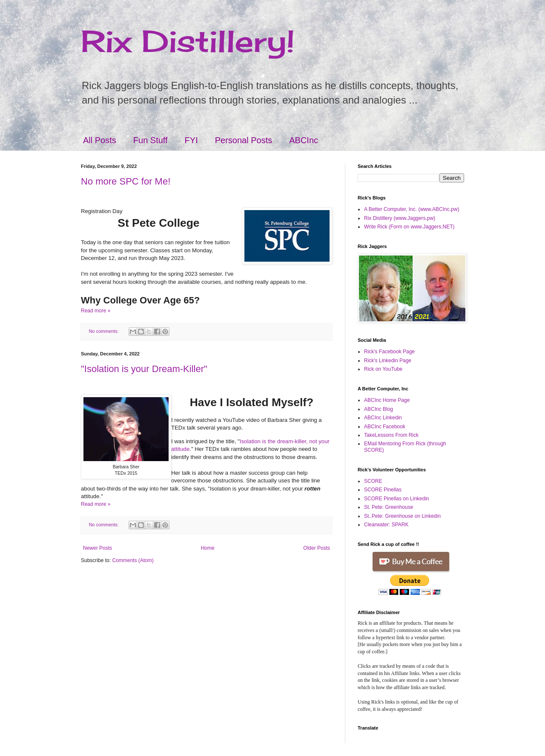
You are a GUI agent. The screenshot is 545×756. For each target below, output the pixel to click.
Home (208, 548)
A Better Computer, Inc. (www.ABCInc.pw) (412, 209)
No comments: (105, 331)
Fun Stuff (151, 140)
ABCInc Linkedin (383, 418)
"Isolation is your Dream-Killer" (144, 369)
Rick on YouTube (383, 369)
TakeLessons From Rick (391, 435)
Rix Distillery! (188, 41)
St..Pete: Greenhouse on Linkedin (402, 516)
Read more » (96, 311)
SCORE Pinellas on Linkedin (397, 499)
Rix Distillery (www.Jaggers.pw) (400, 218)
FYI (191, 140)
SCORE (373, 481)
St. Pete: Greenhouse (389, 507)
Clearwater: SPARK (386, 525)
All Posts (100, 140)
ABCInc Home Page (387, 400)
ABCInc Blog (379, 409)
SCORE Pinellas (383, 490)
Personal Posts (244, 140)
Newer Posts (98, 548)
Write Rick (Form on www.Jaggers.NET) (409, 227)
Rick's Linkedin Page (388, 361)
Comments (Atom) (133, 560)
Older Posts (317, 548)
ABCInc (304, 140)
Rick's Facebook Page (389, 352)
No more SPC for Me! (126, 181)
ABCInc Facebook (385, 427)
